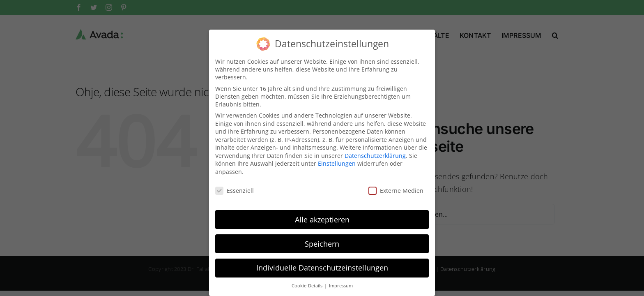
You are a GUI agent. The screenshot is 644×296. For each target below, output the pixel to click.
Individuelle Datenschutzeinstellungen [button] (322, 262)
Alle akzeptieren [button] (322, 214)
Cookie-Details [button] (308, 280)
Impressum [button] (341, 280)
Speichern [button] (322, 238)
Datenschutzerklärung (375, 150)
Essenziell (235, 185)
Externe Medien (396, 185)
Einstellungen (337, 158)
